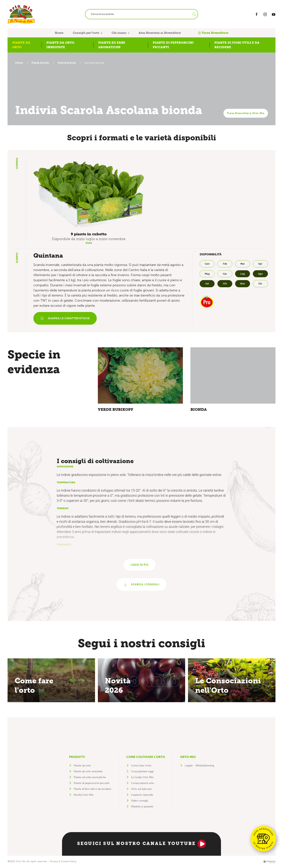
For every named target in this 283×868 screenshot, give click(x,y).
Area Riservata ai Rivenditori (160, 33)
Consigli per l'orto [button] (86, 33)
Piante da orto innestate (88, 773)
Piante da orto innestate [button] (60, 45)
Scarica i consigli (141, 586)
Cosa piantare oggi (142, 773)
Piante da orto (41, 63)
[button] (89, 194)
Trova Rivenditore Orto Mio (246, 113)
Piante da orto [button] (21, 45)
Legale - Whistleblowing (199, 767)
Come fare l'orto (141, 767)
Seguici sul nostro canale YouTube (141, 845)
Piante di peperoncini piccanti (92, 784)
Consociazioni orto (143, 784)
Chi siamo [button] (119, 33)
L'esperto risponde (142, 796)
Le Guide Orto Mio (142, 778)
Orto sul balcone (141, 790)
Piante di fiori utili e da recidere (92, 790)
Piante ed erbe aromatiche (90, 778)
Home (59, 33)
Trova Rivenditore (213, 33)
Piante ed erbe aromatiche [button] (112, 45)
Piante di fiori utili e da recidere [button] (237, 45)
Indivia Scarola (69, 63)
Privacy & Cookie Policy (63, 862)
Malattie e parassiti (142, 808)
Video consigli (140, 802)
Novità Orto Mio (84, 796)
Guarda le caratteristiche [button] (65, 319)
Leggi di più (140, 566)
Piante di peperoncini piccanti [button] (173, 45)
